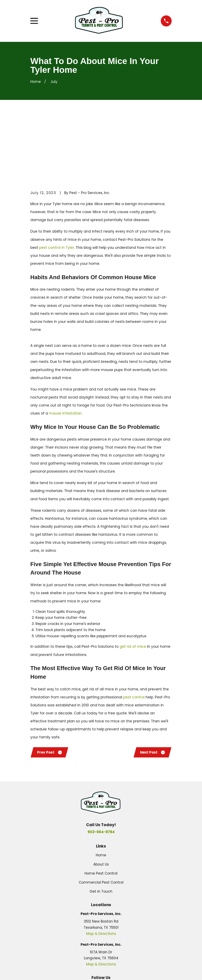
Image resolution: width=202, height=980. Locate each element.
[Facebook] (101, 925)
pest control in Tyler (57, 186)
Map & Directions (101, 872)
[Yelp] (111, 925)
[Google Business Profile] (91, 925)
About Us (101, 803)
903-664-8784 (101, 771)
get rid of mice (133, 585)
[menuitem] (37, 971)
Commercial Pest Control (101, 821)
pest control (134, 635)
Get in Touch (101, 830)
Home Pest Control (101, 812)
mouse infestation (65, 352)
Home (101, 794)
